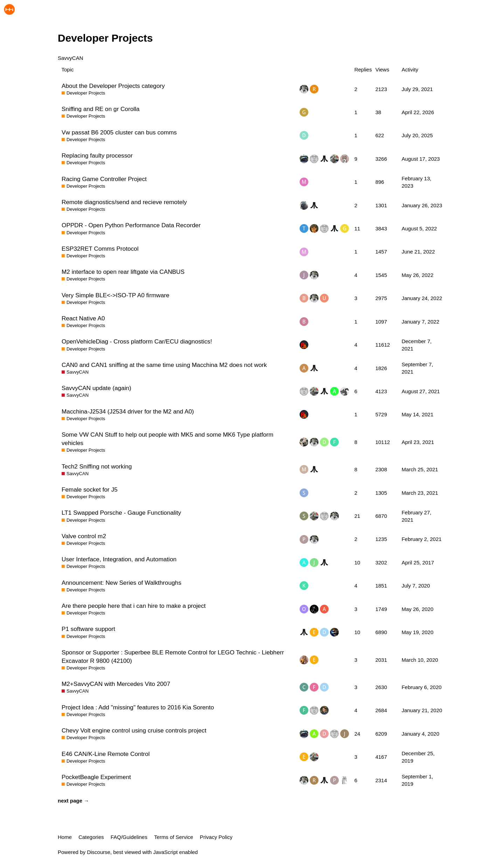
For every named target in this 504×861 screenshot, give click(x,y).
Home (65, 837)
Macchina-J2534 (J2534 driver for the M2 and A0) (128, 411)
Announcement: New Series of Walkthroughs (121, 583)
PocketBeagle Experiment (96, 777)
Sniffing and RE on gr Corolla (101, 109)
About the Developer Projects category (113, 86)
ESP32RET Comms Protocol (100, 249)
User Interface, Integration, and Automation (119, 559)
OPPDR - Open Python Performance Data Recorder (131, 225)
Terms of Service (174, 837)
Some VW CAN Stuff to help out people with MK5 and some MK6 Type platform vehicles (167, 439)
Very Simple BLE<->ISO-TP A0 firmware (115, 295)
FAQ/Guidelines (129, 837)
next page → (73, 801)
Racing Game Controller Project (104, 179)
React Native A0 (83, 318)
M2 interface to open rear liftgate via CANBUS (123, 272)
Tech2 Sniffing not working (97, 466)
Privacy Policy (216, 837)
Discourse (99, 852)
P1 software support (88, 629)
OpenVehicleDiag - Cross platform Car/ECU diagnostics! (137, 341)
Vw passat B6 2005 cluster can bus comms (119, 132)
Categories (91, 837)
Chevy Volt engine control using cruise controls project (134, 730)
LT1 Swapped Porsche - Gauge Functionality (121, 513)
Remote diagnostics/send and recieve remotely (124, 202)
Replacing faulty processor (97, 155)
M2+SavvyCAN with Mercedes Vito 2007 (116, 684)
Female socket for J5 (90, 489)
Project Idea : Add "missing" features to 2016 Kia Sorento (138, 707)
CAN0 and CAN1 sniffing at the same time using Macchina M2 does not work (164, 365)
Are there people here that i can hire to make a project (134, 606)
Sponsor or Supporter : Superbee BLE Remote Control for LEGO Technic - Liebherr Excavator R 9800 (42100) (173, 657)
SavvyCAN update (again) (96, 388)
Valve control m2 (84, 536)
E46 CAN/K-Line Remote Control (106, 754)
